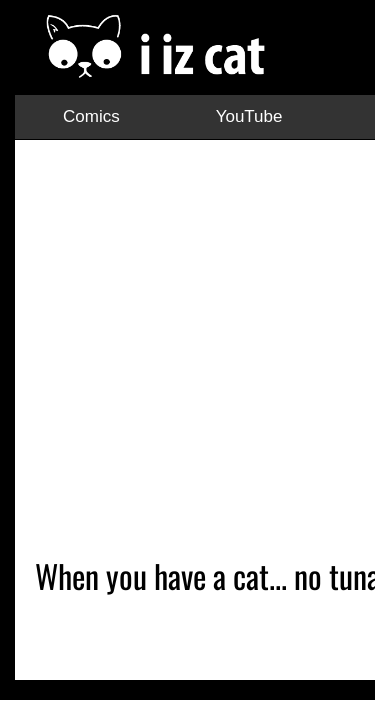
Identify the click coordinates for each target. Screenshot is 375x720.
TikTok (254, 67)
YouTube (104, 67)
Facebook (325, 67)
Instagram (183, 67)
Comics (33, 67)
